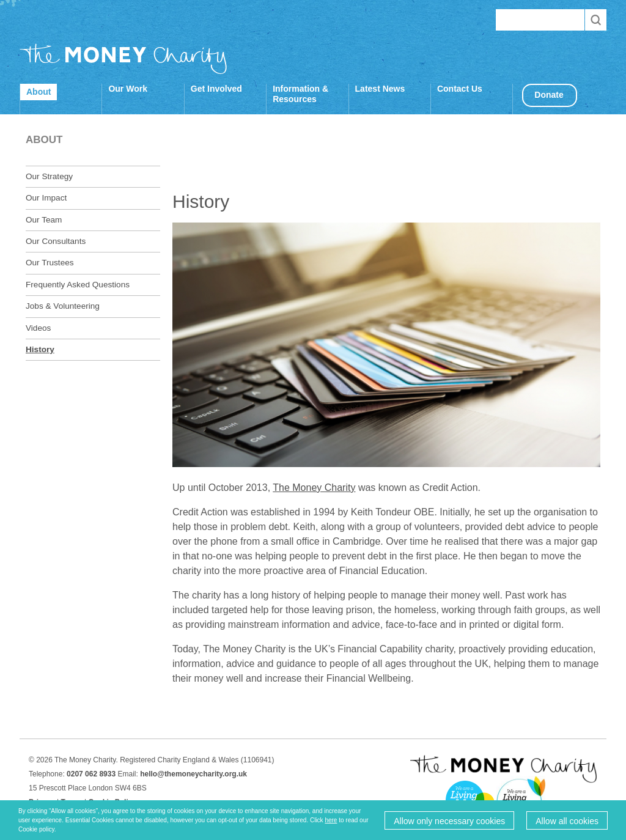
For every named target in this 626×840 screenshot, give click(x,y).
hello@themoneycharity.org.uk (193, 774)
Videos (38, 328)
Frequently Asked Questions (78, 285)
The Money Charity (123, 59)
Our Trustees (50, 263)
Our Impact (46, 198)
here (331, 820)
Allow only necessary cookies (449, 821)
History (40, 349)
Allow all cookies (567, 821)
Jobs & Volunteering (63, 306)
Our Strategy (49, 176)
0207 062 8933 (91, 774)
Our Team (44, 220)
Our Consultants (56, 241)
